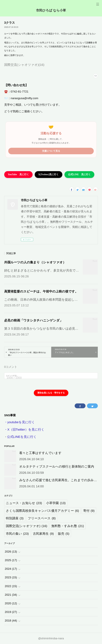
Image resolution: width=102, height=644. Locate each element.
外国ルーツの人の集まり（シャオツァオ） (35, 262)
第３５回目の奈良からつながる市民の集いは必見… (41, 328)
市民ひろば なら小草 (51, 10)
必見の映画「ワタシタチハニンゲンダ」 (33, 320)
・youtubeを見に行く (20, 422)
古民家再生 (43, 534)
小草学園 (56, 503)
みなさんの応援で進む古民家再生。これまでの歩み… (58, 480)
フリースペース (42, 518)
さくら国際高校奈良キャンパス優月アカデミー (42, 511)
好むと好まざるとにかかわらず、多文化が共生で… (42, 270)
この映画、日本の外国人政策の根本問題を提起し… (41, 300)
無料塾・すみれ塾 (68, 526)
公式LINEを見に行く (22, 437)
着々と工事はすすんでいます (40, 453)
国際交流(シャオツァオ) (27, 526)
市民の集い (17, 534)
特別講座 (15, 518)
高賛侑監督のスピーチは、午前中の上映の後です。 (41, 291)
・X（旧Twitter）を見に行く (24, 429)
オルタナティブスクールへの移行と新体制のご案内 (57, 466)
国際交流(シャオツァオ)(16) (24, 65)
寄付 (89, 511)
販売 (64, 534)
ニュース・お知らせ (24, 503)
